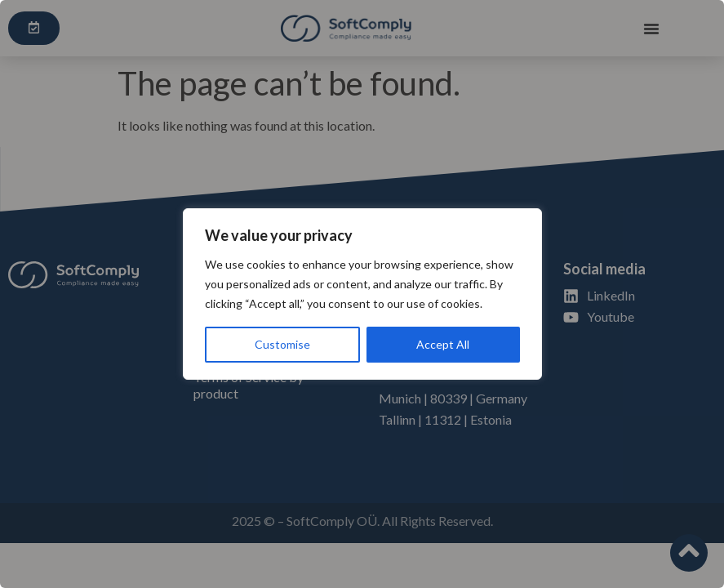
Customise (282, 344)
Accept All (443, 344)
